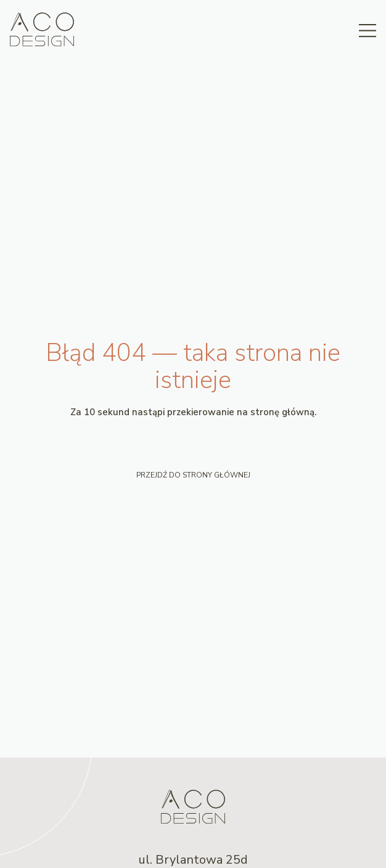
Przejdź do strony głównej (193, 475)
